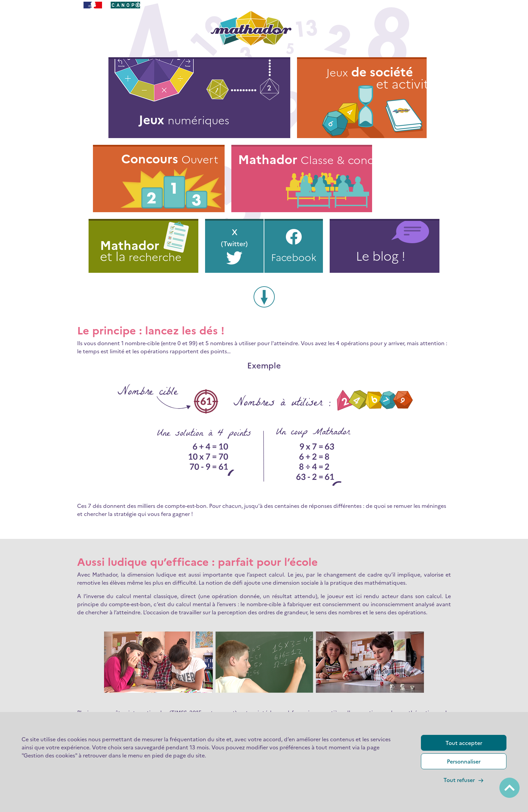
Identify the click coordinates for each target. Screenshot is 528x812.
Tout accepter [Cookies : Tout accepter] (464, 743)
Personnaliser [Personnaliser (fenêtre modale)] (464, 761)
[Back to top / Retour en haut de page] (509, 788)
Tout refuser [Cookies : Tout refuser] (464, 780)
